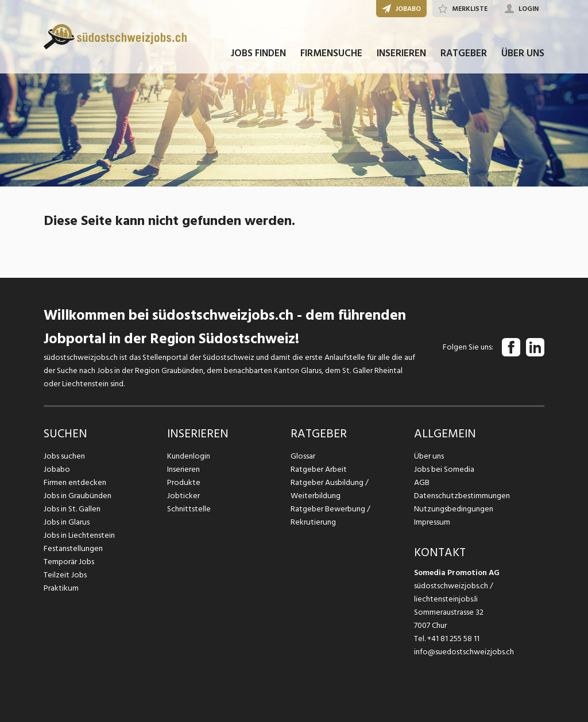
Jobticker (183, 496)
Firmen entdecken (75, 482)
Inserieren (183, 469)
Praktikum (61, 588)
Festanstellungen (73, 548)
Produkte (183, 482)
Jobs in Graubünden (77, 496)
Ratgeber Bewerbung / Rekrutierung (330, 515)
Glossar (303, 456)
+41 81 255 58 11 (453, 638)
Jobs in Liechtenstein (79, 535)
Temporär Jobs (69, 562)
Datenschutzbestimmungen (461, 496)
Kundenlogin (189, 456)
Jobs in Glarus (66, 522)
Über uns (429, 456)
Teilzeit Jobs (65, 575)
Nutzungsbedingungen (453, 509)
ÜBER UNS (523, 56)
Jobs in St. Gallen (72, 509)
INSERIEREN (401, 56)
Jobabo (57, 469)
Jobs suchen (64, 456)
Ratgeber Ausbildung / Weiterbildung (329, 489)
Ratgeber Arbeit (319, 469)
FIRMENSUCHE (331, 56)
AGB (422, 482)
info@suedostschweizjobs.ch (464, 652)
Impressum (432, 522)
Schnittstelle (189, 509)
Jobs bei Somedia (444, 469)
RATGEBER (464, 56)
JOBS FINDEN (258, 56)
